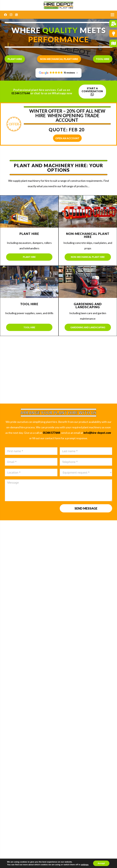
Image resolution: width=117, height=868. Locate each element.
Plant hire (15, 59)
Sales (58, 681)
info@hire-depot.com (97, 433)
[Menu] (113, 15)
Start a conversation (92, 92)
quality (60, 30)
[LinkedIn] (16, 15)
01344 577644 (21, 93)
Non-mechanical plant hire (59, 59)
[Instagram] (11, 15)
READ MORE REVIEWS (59, 576)
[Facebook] (5, 15)
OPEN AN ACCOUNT (67, 138)
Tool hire (103, 59)
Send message (86, 508)
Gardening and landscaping (88, 327)
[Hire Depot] (58, 5)
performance (58, 39)
